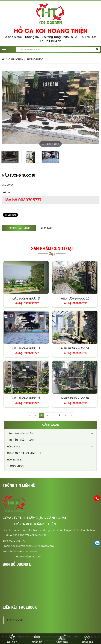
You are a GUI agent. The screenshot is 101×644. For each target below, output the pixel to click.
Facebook (18, 614)
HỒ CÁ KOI (13, 447)
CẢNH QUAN (16, 60)
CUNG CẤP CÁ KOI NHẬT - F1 (24, 453)
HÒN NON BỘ (15, 460)
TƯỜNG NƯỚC (35, 60)
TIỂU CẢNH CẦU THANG (21, 440)
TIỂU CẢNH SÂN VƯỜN (20, 434)
